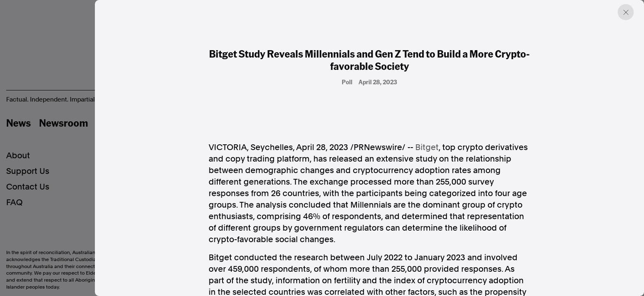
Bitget (427, 147)
